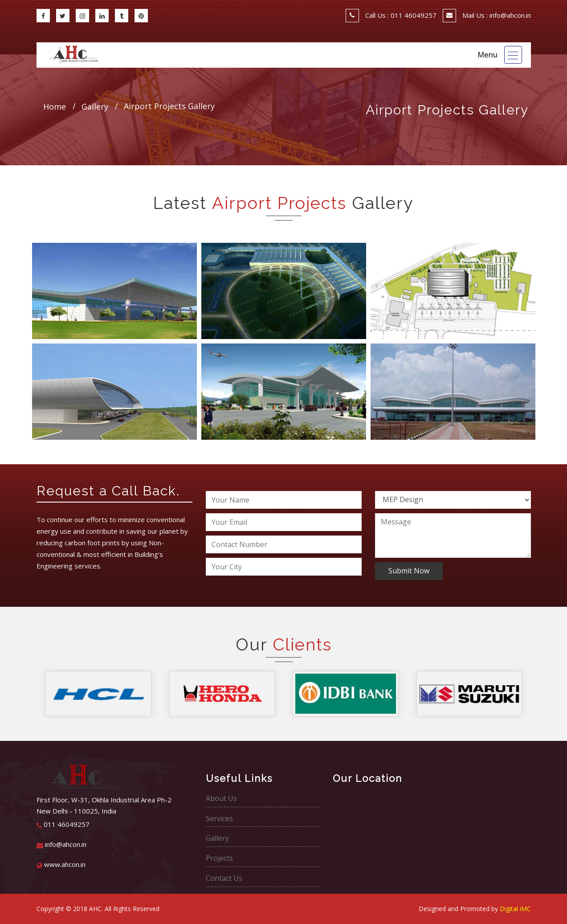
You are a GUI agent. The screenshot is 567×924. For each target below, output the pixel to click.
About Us (221, 798)
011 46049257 (63, 824)
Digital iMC (515, 909)
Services (219, 818)
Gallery (217, 838)
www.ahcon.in (61, 864)
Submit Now (409, 571)
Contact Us (224, 878)
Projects (219, 858)
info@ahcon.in (61, 844)
